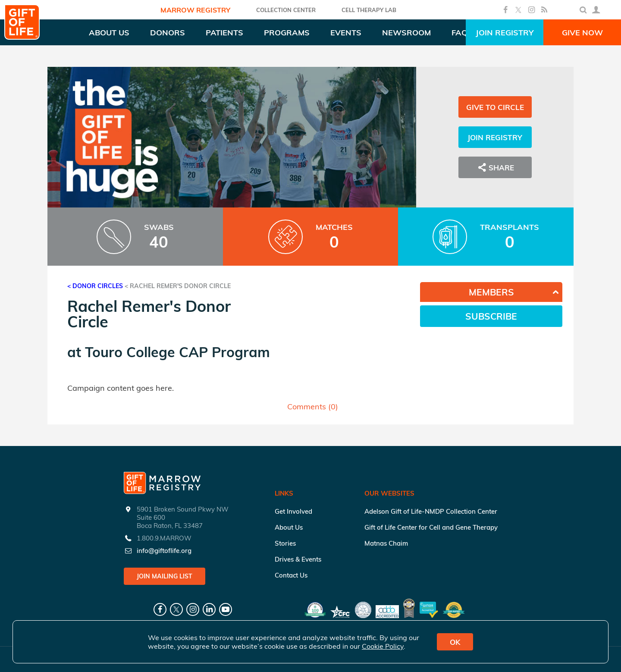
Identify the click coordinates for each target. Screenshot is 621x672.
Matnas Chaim (386, 543)
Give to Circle (495, 107)
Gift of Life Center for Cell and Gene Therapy (431, 527)
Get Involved (293, 511)
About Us (289, 527)
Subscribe (491, 316)
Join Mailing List (165, 576)
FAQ (459, 33)
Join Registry (505, 33)
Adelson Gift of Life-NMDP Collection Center (431, 511)
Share (495, 167)
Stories (285, 543)
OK (455, 642)
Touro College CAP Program (177, 352)
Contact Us (291, 575)
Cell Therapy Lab (369, 10)
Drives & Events (298, 559)
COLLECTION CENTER (286, 10)
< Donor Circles (95, 286)
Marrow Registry (195, 10)
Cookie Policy (383, 646)
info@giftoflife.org (164, 551)
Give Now (582, 33)
